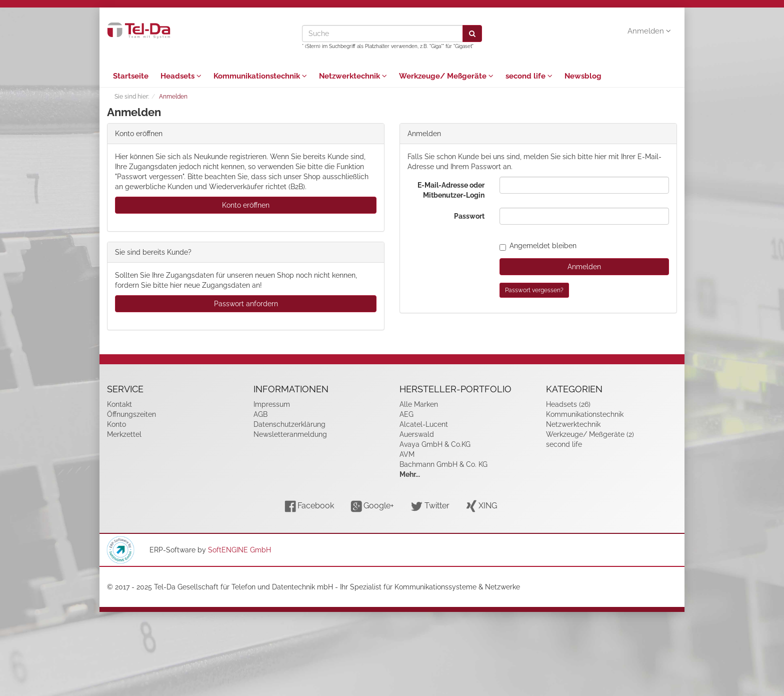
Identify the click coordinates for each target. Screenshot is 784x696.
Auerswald (417, 434)
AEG (406, 414)
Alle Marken (419, 404)
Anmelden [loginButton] (584, 267)
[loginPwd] (584, 216)
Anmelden (649, 31)
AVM (407, 454)
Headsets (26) (568, 404)
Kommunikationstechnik (260, 76)
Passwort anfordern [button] (246, 304)
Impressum (272, 404)
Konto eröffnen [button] (246, 205)
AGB (260, 414)
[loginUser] (584, 185)
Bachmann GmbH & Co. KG (443, 464)
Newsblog (583, 76)
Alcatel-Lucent (424, 424)
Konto (116, 424)
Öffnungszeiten (131, 414)
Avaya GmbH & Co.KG (435, 444)
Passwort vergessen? (534, 290)
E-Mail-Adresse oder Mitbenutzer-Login (451, 190)
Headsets (181, 76)
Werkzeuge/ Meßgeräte (446, 76)
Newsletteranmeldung (290, 434)
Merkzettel (124, 434)
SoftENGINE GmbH (239, 550)
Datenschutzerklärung (289, 424)
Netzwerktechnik (353, 76)
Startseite (131, 76)
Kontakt (119, 404)
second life (529, 76)
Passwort (469, 216)
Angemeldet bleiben (538, 246)
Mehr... (410, 474)
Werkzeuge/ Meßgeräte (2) (590, 434)
